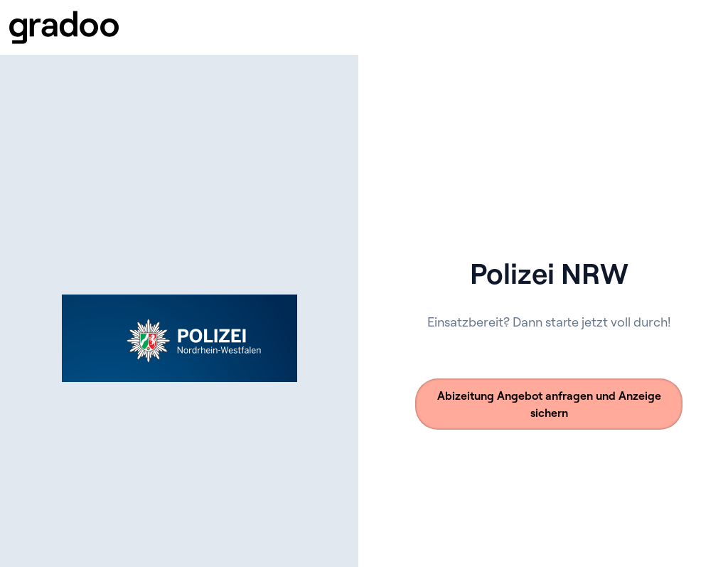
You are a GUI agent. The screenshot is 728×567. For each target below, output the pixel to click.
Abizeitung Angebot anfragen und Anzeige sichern (549, 404)
